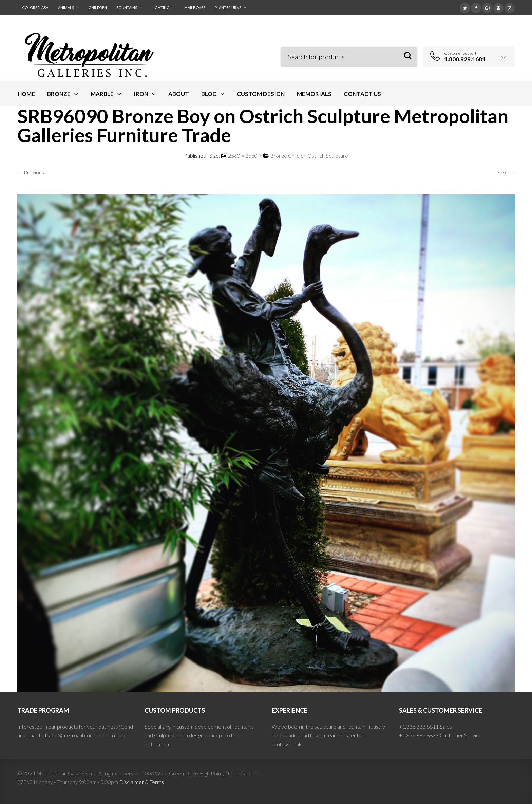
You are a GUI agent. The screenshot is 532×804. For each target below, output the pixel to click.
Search (408, 56)
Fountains (127, 8)
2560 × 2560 (243, 156)
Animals (66, 8)
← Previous (31, 172)
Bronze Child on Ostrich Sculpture (309, 156)
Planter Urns (228, 8)
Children (98, 8)
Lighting (161, 8)
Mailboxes (195, 8)
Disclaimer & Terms (141, 782)
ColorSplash (35, 8)
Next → (506, 172)
